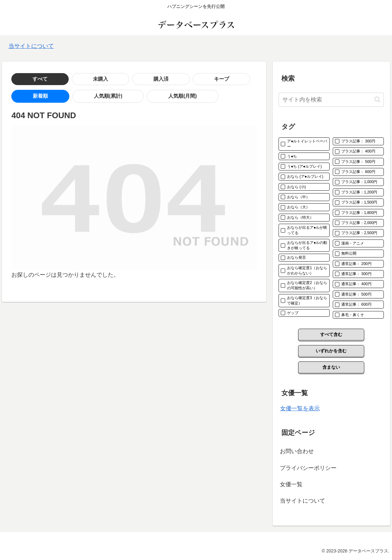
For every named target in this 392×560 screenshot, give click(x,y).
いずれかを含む (331, 351)
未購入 (55, 79)
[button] (377, 99)
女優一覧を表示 (300, 408)
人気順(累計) (62, 96)
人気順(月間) (106, 96)
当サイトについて (31, 46)
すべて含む (331, 334)
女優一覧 (291, 484)
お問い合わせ (297, 451)
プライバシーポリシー (308, 468)
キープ (116, 79)
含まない (331, 367)
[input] (331, 100)
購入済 (85, 79)
